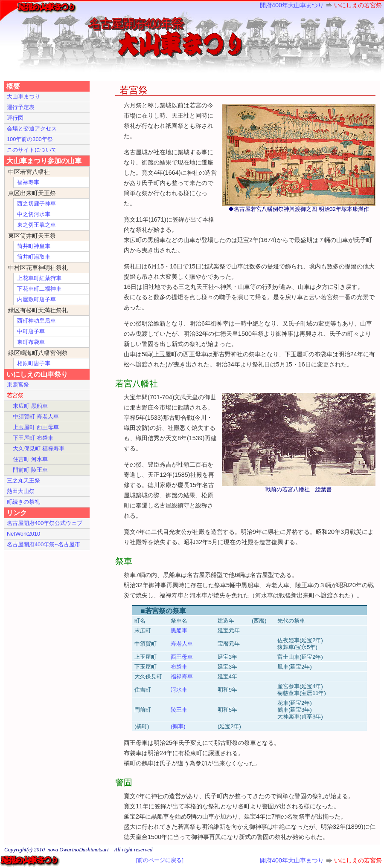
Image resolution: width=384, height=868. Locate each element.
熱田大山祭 (21, 491)
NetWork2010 (23, 534)
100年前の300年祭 (30, 139)
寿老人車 (182, 644)
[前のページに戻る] (160, 860)
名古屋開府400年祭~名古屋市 (44, 544)
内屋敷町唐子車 (36, 299)
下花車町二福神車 (39, 289)
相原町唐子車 (34, 363)
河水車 (179, 690)
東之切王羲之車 (36, 225)
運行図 (15, 118)
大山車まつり (23, 97)
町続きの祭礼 (23, 502)
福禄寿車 (182, 676)
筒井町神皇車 (34, 246)
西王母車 (182, 657)
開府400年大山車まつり (292, 5)
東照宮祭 (18, 385)
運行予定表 (21, 107)
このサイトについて (32, 150)
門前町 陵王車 (30, 470)
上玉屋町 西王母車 (36, 427)
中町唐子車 (31, 331)
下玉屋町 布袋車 (33, 438)
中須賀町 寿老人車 (36, 417)
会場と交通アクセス (32, 128)
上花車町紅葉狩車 (39, 278)
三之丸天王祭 (23, 480)
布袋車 (179, 667)
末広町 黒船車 (30, 406)
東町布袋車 (31, 342)
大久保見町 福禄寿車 (39, 448)
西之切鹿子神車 (36, 203)
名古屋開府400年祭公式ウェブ (45, 523)
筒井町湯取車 (34, 257)
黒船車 (179, 630)
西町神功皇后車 (36, 321)
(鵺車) (178, 726)
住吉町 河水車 (30, 459)
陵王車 (179, 710)
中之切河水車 (34, 214)
